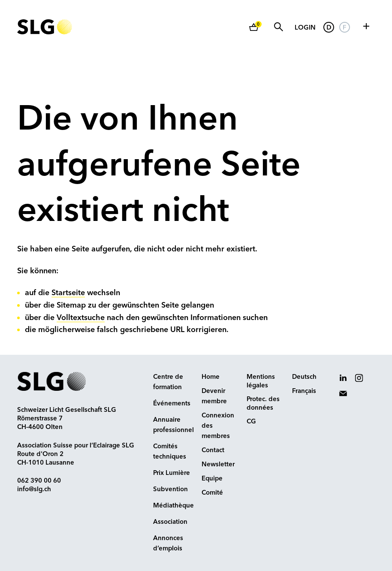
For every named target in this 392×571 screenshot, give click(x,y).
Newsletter (218, 465)
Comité (212, 493)
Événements (172, 404)
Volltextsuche (81, 318)
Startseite (68, 293)
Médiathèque (173, 506)
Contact (213, 451)
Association (170, 522)
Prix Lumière (172, 473)
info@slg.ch (34, 490)
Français (304, 391)
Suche (278, 27)
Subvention (170, 490)
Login (305, 28)
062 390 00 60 (39, 481)
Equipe (212, 479)
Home (211, 377)
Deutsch (304, 377)
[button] (366, 26)
